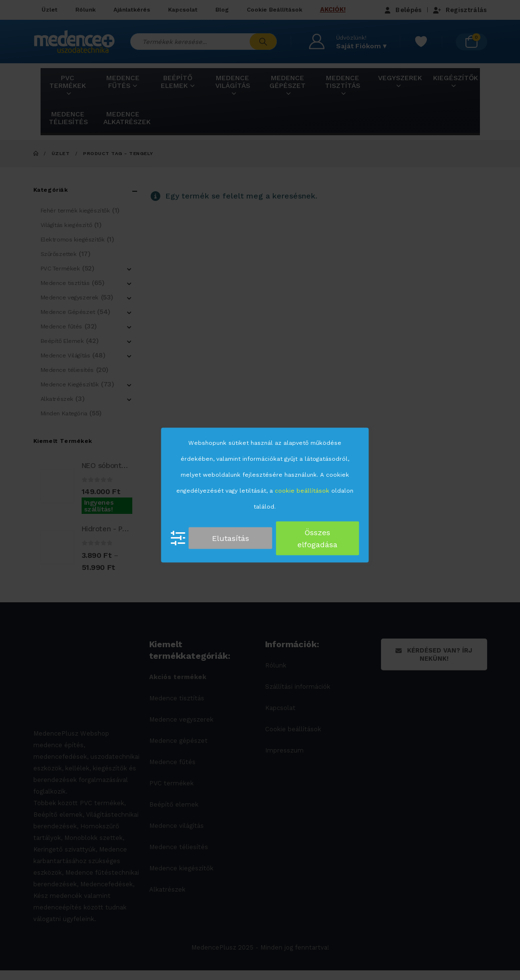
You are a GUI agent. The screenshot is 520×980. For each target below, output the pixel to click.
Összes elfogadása (317, 538)
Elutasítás (231, 538)
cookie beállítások (302, 490)
